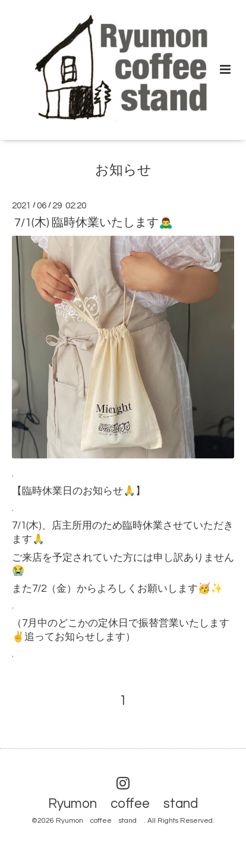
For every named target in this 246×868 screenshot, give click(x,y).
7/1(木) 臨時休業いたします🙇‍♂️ (94, 223)
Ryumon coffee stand (130, 804)
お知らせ (123, 170)
